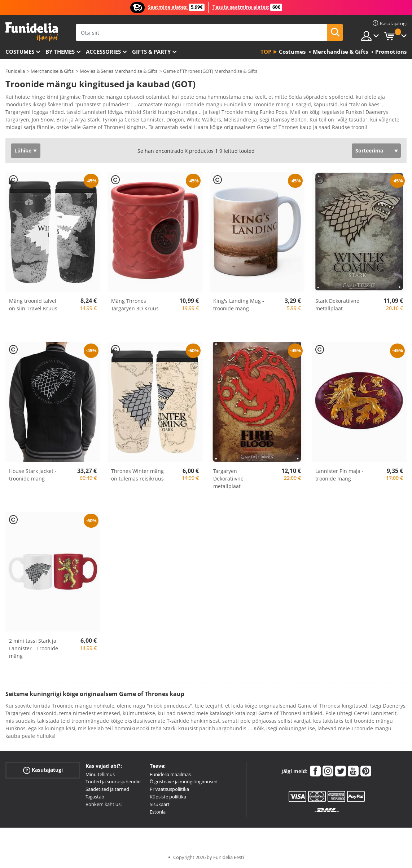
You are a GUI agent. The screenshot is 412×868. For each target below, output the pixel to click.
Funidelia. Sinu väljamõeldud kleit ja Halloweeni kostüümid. (32, 32)
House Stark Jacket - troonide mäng (33, 475)
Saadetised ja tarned (107, 789)
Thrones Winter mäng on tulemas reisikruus (137, 475)
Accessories (103, 52)
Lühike (23, 150)
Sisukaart (160, 804)
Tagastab (95, 797)
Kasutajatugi (43, 770)
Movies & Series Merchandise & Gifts (119, 71)
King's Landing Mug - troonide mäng (239, 305)
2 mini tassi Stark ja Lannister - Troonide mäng (34, 648)
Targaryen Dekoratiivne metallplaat (228, 479)
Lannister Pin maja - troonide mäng (339, 475)
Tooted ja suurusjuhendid (113, 781)
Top (266, 52)
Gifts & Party (151, 52)
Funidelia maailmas (170, 774)
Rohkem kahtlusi (104, 804)
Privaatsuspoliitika (169, 789)
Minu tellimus (100, 774)
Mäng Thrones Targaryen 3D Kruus (135, 305)
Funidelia (15, 71)
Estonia (158, 812)
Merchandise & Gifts (52, 71)
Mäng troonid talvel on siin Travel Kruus (33, 305)
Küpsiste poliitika (168, 797)
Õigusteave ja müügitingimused (184, 781)
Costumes (20, 52)
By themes (60, 52)
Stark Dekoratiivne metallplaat (337, 305)
